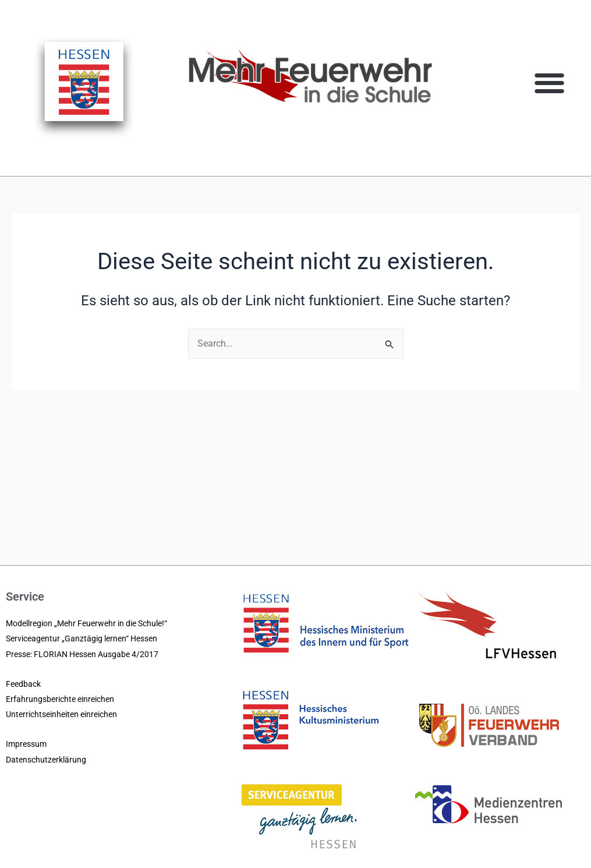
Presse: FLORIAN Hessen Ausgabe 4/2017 (82, 654)
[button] (550, 82)
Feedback (23, 684)
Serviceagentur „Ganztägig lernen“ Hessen (82, 638)
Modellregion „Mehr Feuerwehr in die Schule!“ (86, 623)
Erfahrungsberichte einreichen (60, 699)
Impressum (26, 744)
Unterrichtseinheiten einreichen (61, 714)
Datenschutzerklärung (46, 760)
